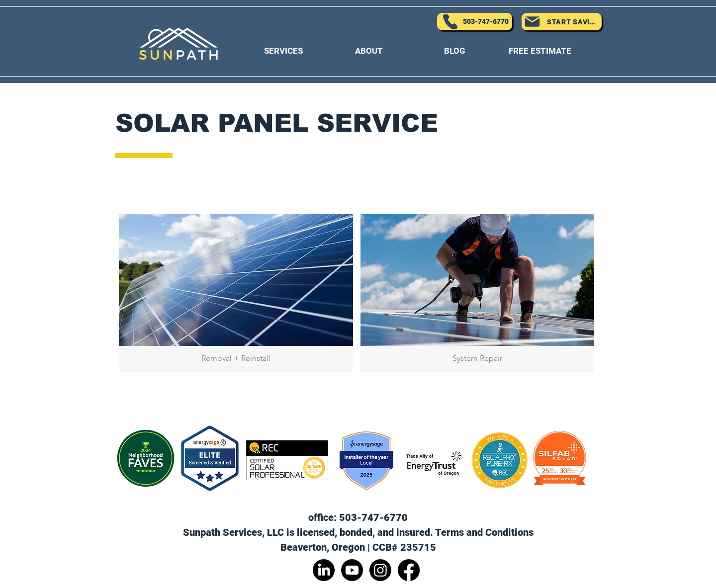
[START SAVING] (562, 22)
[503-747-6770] (475, 22)
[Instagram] (380, 570)
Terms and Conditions (484, 532)
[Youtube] (352, 570)
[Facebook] (409, 570)
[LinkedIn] (324, 570)
